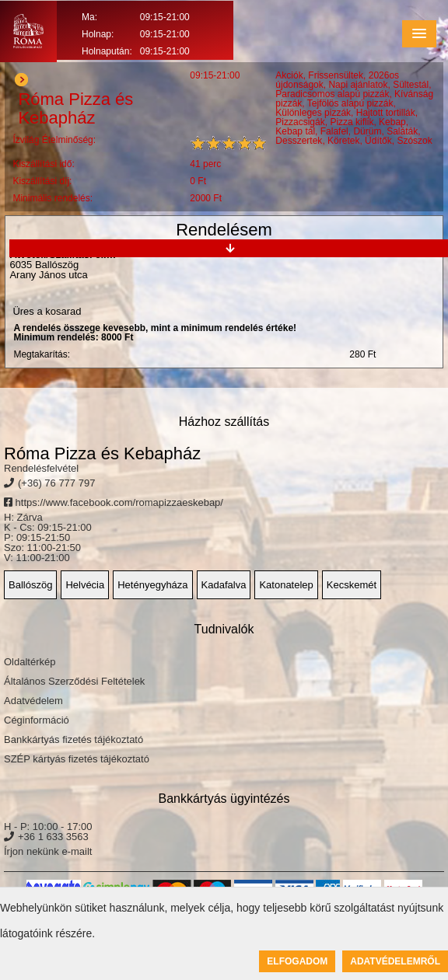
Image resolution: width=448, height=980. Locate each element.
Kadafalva (224, 585)
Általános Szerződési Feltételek (74, 681)
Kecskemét (352, 585)
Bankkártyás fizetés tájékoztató (73, 739)
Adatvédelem (33, 701)
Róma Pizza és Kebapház (102, 453)
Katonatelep (286, 585)
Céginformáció (37, 720)
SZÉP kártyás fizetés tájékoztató (77, 759)
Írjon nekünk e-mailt (48, 851)
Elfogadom (297, 961)
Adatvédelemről (395, 961)
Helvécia (85, 585)
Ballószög (30, 585)
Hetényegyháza (152, 585)
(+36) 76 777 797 (56, 483)
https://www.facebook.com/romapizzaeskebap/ (114, 502)
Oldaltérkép (30, 662)
